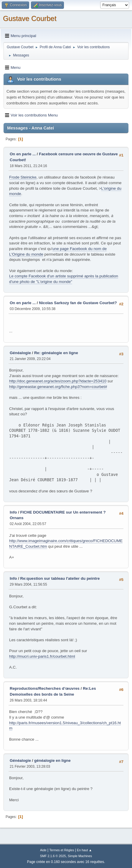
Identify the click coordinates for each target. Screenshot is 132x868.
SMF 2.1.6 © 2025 (53, 856)
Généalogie (20, 353)
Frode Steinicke (23, 177)
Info (13, 512)
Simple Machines (80, 856)
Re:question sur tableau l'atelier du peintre (60, 578)
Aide (43, 850)
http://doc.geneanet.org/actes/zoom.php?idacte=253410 (58, 381)
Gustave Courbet (30, 18)
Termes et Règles (62, 850)
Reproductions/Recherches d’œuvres (45, 688)
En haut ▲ (84, 850)
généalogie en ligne (52, 760)
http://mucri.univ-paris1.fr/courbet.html (42, 656)
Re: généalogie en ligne (56, 353)
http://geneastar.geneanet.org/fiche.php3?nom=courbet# (58, 387)
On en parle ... (23, 154)
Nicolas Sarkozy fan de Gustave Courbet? (78, 303)
